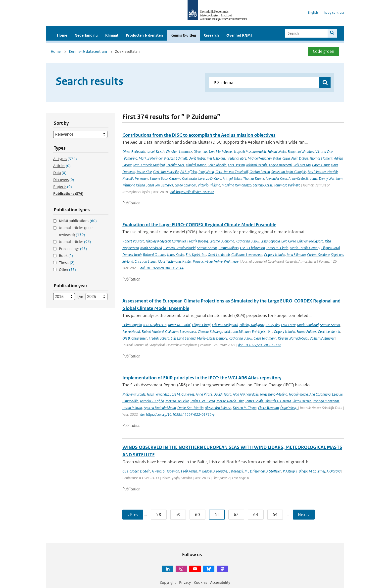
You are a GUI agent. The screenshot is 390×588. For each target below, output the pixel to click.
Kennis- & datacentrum (88, 51)
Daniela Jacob (132, 255)
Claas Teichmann (169, 261)
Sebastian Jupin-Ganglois (289, 172)
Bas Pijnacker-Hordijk (323, 172)
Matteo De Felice (177, 401)
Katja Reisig (281, 158)
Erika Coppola (270, 241)
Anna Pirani (204, 394)
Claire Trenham (268, 408)
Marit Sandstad (151, 248)
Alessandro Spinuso (218, 408)
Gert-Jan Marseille (166, 172)
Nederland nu (86, 35)
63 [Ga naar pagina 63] (256, 515)
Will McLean (302, 165)
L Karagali (236, 471)
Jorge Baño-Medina (274, 394)
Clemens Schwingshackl (179, 248)
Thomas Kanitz (254, 178)
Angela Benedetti (280, 165)
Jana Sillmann (296, 255)
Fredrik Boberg (198, 241)
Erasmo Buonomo (222, 241)
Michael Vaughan (260, 158)
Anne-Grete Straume (303, 178)
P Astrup (289, 471)
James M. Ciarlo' (179, 325)
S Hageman (171, 471)
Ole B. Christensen (252, 248)
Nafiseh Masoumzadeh (250, 151)
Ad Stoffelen (189, 172)
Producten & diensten (144, 35)
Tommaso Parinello (287, 185)
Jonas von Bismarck (160, 185)
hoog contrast (334, 13)
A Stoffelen (274, 471)
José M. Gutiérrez (182, 394)
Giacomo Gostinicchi (183, 178)
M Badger (205, 471)
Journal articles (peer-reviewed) (76, 231)
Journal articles (75, 242)
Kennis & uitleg (183, 35)
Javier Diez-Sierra (203, 401)
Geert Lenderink (219, 255)
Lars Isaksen (236, 165)
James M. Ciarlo (277, 248)
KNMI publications (78, 221)
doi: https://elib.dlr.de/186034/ (192, 192)
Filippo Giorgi (331, 248)
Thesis (67, 263)
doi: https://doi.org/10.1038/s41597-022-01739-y (177, 414)
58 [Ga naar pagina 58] (159, 515)
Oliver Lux (200, 151)
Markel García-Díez (230, 401)
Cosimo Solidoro (318, 255)
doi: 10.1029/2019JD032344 (162, 268)
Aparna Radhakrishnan (160, 408)
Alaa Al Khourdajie (246, 394)
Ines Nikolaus (216, 158)
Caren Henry (321, 165)
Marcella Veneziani (135, 178)
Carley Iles (179, 241)
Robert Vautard (133, 241)
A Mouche (220, 471)
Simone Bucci (159, 178)
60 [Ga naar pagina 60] (197, 515)
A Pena (157, 471)
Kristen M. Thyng (245, 408)
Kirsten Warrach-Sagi (197, 261)
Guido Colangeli (185, 185)
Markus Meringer (151, 158)
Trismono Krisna (134, 185)
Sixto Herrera (302, 401)
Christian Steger (146, 261)
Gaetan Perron (260, 172)
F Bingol (302, 471)
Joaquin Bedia (298, 394)
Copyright (168, 582)
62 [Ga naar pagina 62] (236, 515)
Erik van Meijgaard (310, 241)
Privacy (185, 582)
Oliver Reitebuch (134, 151)
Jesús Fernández (158, 394)
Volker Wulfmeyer (227, 261)
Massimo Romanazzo (237, 185)
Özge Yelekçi (289, 408)
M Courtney (317, 471)
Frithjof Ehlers (232, 178)
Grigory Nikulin (274, 255)
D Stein (145, 471)
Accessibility (220, 582)
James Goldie (254, 401)
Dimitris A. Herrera (278, 401)
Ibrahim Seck (175, 165)
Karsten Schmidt (176, 158)
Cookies (200, 582)
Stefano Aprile (263, 185)
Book (66, 256)
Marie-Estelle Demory (305, 248)
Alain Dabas (300, 158)
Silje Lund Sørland (183, 338)
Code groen (324, 51)
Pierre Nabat (131, 331)
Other (68, 269)
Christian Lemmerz (179, 151)
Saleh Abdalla (217, 165)
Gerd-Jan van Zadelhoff (232, 172)
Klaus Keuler (176, 255)
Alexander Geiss (276, 178)
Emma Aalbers (229, 248)
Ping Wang (206, 172)
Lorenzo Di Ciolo (210, 178)
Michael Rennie (257, 165)
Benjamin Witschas (301, 151)
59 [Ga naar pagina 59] (178, 515)
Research (211, 35)
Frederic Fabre (236, 158)
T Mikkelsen (189, 471)
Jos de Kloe (144, 172)
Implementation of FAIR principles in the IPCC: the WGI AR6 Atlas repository (202, 378)
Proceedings (73, 249)
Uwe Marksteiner (221, 151)
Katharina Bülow (247, 241)
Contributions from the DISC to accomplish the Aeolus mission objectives (199, 135)
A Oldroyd (334, 471)
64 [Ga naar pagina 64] (275, 515)
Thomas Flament (321, 158)
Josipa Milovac (132, 408)
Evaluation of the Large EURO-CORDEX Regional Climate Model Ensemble (199, 225)
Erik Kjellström (196, 255)
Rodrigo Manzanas (326, 401)
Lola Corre (289, 241)
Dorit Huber (197, 158)
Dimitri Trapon (196, 165)
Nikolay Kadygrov (158, 241)
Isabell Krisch (155, 151)
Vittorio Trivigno (209, 185)
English (313, 13)
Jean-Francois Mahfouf (149, 165)
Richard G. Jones (154, 255)
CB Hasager (130, 471)
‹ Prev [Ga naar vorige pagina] (133, 515)
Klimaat (112, 35)
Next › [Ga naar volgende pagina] (304, 515)
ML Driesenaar (255, 471)
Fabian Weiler (277, 151)
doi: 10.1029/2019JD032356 (260, 345)
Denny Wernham (331, 178)
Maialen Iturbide (134, 394)
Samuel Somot (207, 248)
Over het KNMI (239, 35)
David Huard (222, 394)
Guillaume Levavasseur (247, 255)
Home (62, 35)
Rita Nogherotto (155, 325)
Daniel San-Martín (190, 408)
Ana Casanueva (320, 394)
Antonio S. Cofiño (152, 401)
